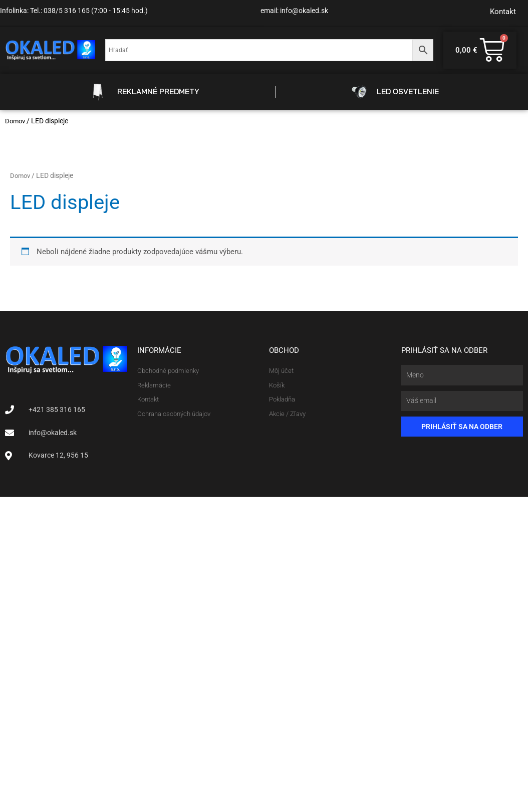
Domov (16, 121)
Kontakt (503, 12)
